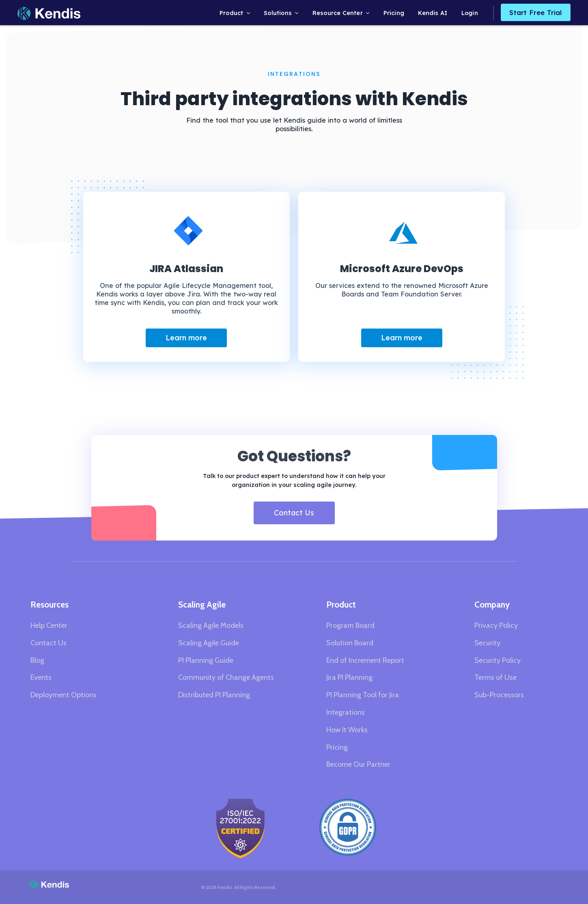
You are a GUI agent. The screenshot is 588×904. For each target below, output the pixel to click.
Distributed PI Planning (214, 695)
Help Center (49, 625)
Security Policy (498, 660)
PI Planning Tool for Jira (363, 695)
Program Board (350, 625)
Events (41, 677)
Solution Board (350, 643)
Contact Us (294, 513)
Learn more (186, 338)
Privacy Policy (496, 625)
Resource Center (338, 13)
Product (231, 13)
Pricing (394, 13)
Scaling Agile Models (211, 625)
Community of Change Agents (226, 677)
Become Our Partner (358, 764)
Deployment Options (64, 695)
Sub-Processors (499, 695)
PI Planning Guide (206, 660)
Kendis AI (433, 13)
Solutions (278, 13)
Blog (37, 660)
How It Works (347, 730)
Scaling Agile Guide (209, 643)
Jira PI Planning (349, 677)
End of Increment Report (365, 660)
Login (470, 13)
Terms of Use (495, 677)
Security (487, 643)
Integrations (346, 712)
